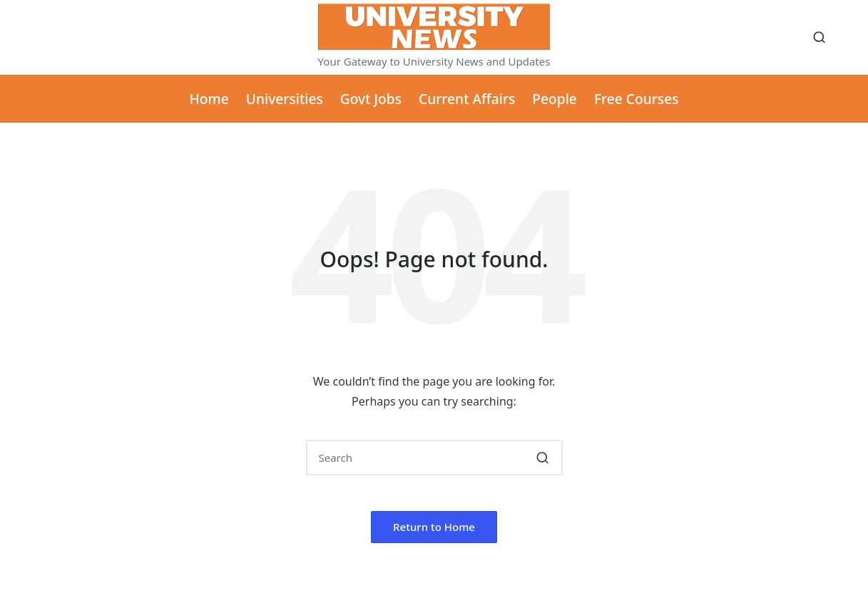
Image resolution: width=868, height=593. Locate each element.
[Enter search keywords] (434, 458)
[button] (543, 458)
